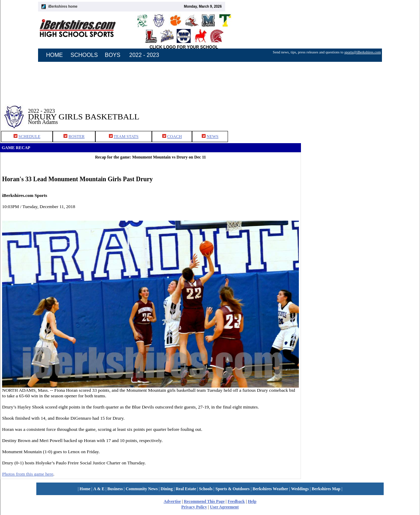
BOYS (112, 55)
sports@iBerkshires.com (363, 52)
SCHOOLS (84, 55)
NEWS (213, 137)
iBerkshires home (63, 6)
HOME (54, 55)
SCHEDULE (30, 137)
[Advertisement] (332, 206)
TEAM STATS (126, 137)
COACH (175, 137)
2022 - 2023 (144, 55)
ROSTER (76, 137)
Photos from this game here (28, 474)
